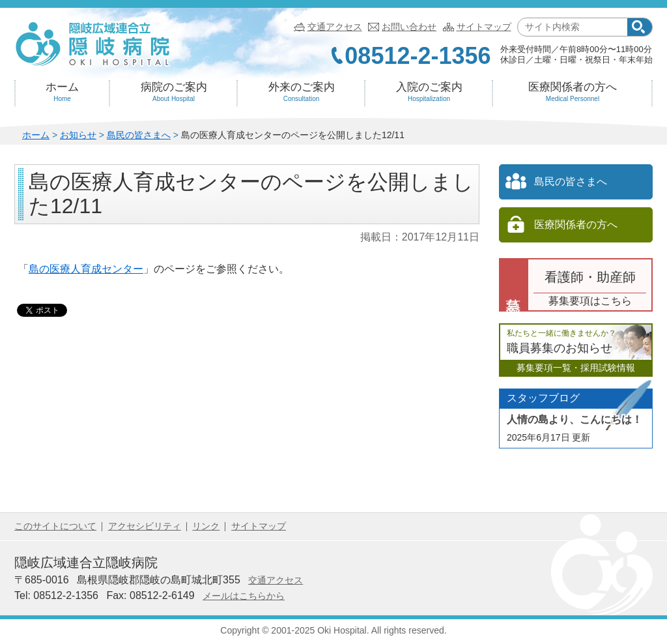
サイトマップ (484, 27)
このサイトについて (55, 526)
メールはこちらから (244, 596)
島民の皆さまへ (139, 135)
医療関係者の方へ (573, 92)
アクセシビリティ (145, 526)
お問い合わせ (409, 27)
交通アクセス (335, 27)
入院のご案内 (429, 92)
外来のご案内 (301, 92)
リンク (206, 526)
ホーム (62, 92)
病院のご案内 (174, 92)
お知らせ (78, 135)
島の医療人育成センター (86, 269)
